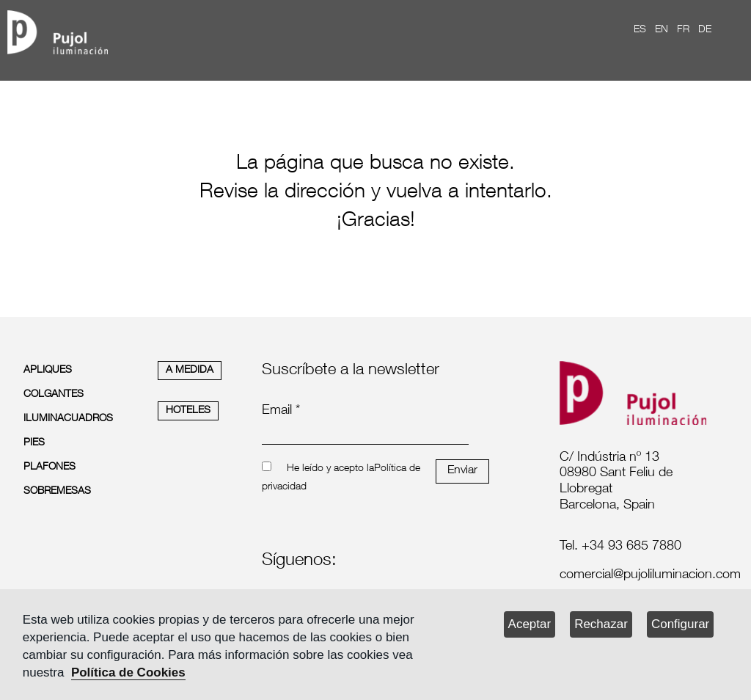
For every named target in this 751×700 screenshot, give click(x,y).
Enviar (462, 471)
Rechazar (601, 624)
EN (662, 30)
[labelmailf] (638, 576)
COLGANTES (54, 395)
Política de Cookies (128, 672)
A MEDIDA (190, 371)
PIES (34, 443)
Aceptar (530, 624)
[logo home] (58, 30)
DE (705, 30)
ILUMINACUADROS (68, 419)
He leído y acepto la (330, 469)
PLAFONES (50, 467)
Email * (281, 411)
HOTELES (188, 411)
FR (683, 30)
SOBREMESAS (57, 492)
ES (640, 30)
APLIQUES (48, 371)
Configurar (680, 624)
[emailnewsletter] (365, 434)
